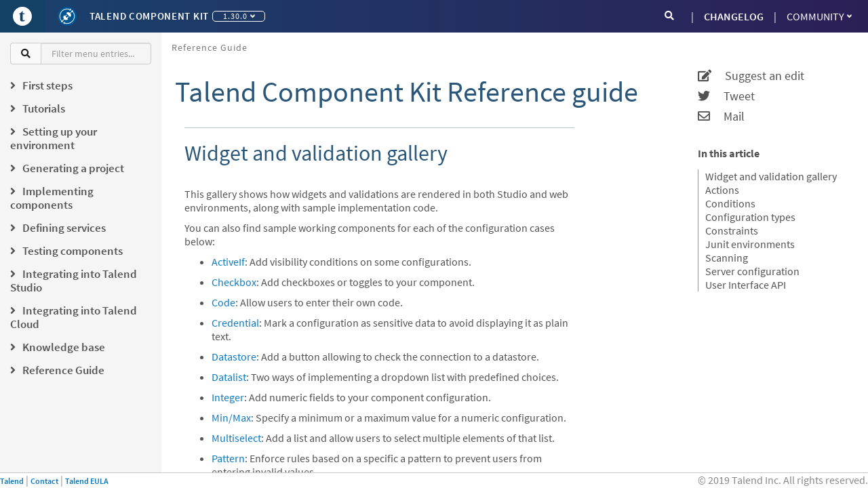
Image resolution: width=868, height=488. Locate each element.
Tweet (726, 96)
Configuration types (750, 217)
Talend (12, 481)
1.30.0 (239, 16)
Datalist (229, 377)
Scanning (727, 258)
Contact (44, 481)
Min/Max (231, 418)
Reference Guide (210, 47)
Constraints (732, 230)
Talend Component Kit (149, 16)
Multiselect (236, 438)
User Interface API (746, 285)
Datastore (234, 357)
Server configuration (752, 271)
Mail (721, 117)
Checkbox (234, 282)
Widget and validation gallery (771, 176)
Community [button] (819, 16)
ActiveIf (228, 262)
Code (223, 302)
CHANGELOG (734, 16)
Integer (228, 397)
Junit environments (750, 244)
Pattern (228, 458)
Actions (722, 190)
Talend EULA (87, 481)
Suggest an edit (751, 76)
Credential (235, 323)
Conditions (730, 203)
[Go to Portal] (22, 16)
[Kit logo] (67, 16)
